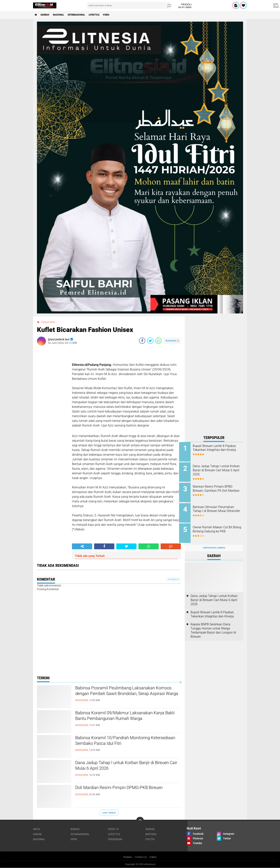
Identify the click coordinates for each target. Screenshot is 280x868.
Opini (74, 839)
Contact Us (141, 857)
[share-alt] (82, 546)
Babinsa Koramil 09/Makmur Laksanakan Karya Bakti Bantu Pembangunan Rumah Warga (128, 717)
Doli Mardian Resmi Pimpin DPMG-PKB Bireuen (127, 788)
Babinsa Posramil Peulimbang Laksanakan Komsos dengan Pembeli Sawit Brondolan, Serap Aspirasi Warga (122, 695)
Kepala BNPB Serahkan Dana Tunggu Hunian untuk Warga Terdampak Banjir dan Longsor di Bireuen (213, 626)
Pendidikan (115, 839)
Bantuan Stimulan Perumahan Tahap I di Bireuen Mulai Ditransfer (219, 509)
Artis (37, 829)
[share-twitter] (150, 341)
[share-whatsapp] (158, 341)
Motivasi (151, 834)
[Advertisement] (214, 375)
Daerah (47, 15)
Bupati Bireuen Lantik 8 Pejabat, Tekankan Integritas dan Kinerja (218, 450)
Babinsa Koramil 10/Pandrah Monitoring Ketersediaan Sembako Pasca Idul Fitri (119, 742)
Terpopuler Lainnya (214, 544)
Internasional (82, 15)
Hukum (37, 834)
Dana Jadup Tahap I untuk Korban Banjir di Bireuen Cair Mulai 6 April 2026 (122, 766)
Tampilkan (173, 579)
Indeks (154, 857)
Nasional (62, 15)
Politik (150, 839)
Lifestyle (102, 15)
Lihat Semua (109, 813)
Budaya (75, 829)
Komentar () (172, 341)
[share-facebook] (142, 341)
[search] (129, 5)
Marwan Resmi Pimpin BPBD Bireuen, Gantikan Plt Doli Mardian (218, 489)
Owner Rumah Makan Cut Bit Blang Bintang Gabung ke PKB (219, 527)
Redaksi (127, 857)
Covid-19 (113, 829)
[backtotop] (140, 821)
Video (116, 15)
